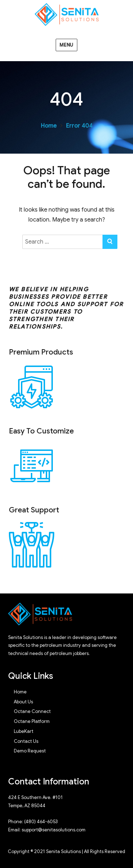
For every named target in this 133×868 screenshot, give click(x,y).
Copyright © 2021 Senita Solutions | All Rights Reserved (66, 851)
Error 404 (79, 126)
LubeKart (24, 731)
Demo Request (30, 751)
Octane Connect (32, 711)
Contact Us (26, 741)
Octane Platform (32, 721)
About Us (23, 702)
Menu (66, 45)
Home (49, 126)
